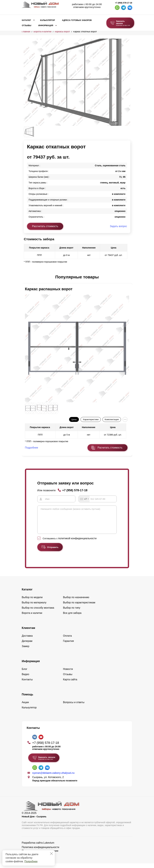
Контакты (27, 684)
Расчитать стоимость (110, 448)
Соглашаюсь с (70, 543)
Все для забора (72, 618)
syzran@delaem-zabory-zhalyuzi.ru (53, 777)
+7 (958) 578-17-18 (124, 3)
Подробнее (31, 861)
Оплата (67, 640)
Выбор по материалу (34, 607)
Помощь (27, 699)
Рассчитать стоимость (45, 226)
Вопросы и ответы (74, 707)
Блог (25, 674)
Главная (26, 32)
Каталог (27, 20)
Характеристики (91, 419)
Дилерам (27, 646)
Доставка (27, 640)
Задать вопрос (118, 226)
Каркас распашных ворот (49, 289)
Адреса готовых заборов (77, 20)
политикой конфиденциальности (77, 543)
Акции (25, 707)
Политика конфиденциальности (40, 852)
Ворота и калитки (42, 32)
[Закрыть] (51, 854)
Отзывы (27, 25)
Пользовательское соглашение (40, 855)
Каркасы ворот (62, 32)
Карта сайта (70, 684)
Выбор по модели (32, 602)
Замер (25, 651)
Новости (68, 674)
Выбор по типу (72, 612)
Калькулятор (47, 20)
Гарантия (68, 646)
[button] (26, 277)
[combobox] (84, 499)
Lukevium (49, 847)
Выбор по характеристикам (79, 607)
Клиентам (28, 633)
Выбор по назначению (76, 602)
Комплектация (112, 419)
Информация (46, 25)
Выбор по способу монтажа (38, 612)
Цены (74, 419)
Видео (25, 679)
